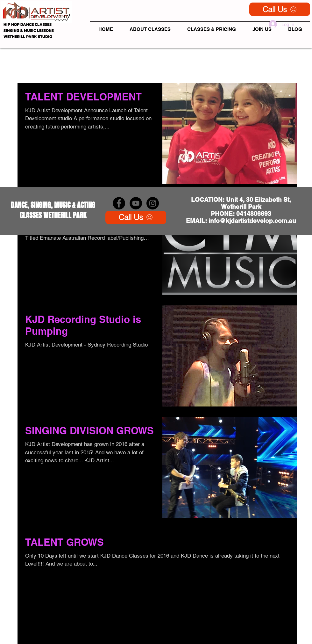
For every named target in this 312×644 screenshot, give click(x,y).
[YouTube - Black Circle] (136, 203)
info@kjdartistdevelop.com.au (252, 221)
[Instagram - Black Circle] (153, 203)
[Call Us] (280, 9)
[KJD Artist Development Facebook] (119, 203)
